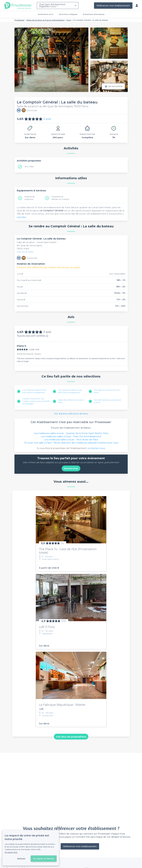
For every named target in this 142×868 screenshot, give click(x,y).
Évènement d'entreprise (94, 14)
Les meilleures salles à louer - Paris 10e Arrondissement (35, 391)
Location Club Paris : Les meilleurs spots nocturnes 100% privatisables (36, 401)
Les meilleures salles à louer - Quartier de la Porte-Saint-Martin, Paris (71, 433)
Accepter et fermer (44, 859)
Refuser (21, 859)
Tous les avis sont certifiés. (33, 336)
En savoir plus (11, 852)
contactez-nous (96, 448)
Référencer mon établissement (113, 6)
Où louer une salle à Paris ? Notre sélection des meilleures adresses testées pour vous (71, 443)
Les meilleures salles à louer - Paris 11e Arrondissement (71, 391)
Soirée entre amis (45, 14)
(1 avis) (47, 119)
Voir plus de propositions (71, 737)
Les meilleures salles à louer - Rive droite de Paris (71, 440)
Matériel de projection (29, 198)
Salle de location (26, 242)
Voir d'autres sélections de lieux (71, 414)
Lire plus (21, 217)
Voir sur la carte (25, 252)
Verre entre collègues (68, 14)
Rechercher (71, 468)
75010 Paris (23, 249)
